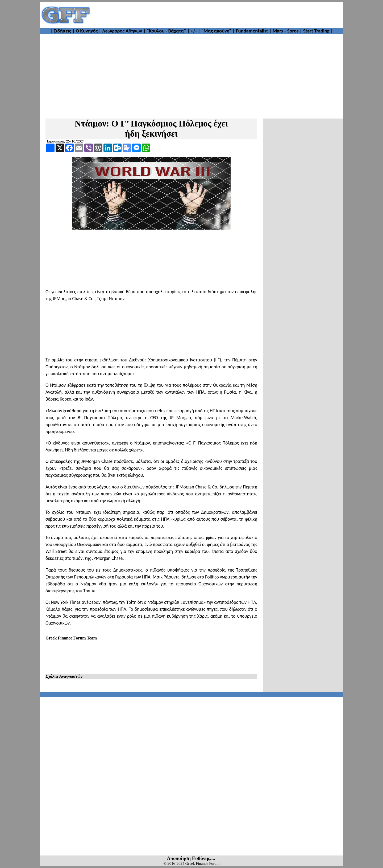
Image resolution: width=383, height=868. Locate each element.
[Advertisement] (217, 15)
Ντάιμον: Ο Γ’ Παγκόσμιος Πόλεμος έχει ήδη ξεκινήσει (151, 129)
